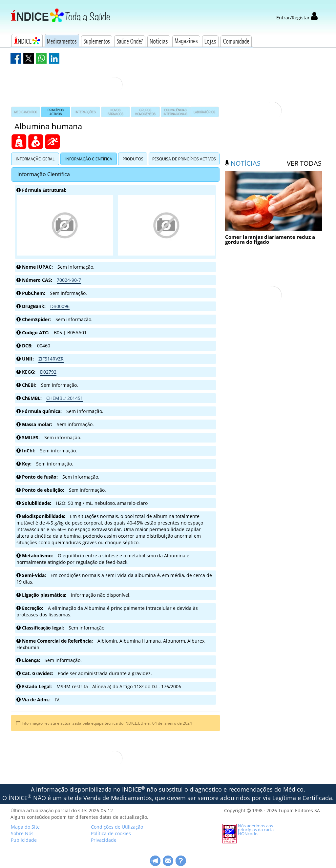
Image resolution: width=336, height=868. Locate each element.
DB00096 (60, 306)
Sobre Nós (22, 833)
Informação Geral (35, 159)
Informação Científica (89, 159)
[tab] (115, 175)
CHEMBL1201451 (65, 398)
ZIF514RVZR (51, 359)
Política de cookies (111, 833)
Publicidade (24, 840)
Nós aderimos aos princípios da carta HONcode (256, 830)
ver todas (304, 163)
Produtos (133, 159)
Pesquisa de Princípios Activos (184, 159)
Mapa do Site (25, 827)
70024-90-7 (69, 280)
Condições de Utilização (117, 827)
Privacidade (104, 840)
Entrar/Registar (297, 18)
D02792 (48, 372)
